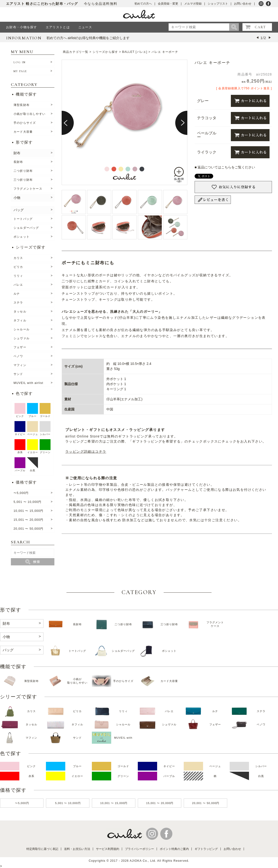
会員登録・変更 (168, 4)
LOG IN (19, 62)
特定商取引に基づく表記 (42, 849)
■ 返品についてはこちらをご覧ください (225, 167)
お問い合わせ (243, 4)
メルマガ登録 (193, 4)
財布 (17, 153)
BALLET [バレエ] (135, 52)
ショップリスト (218, 4)
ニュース (85, 27)
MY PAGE (20, 71)
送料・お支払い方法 (77, 849)
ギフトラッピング (206, 849)
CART (260, 27)
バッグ (19, 210)
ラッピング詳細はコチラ (86, 451)
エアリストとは (58, 27)
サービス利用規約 (108, 849)
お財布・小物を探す (22, 27)
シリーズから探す (105, 52)
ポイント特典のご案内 (174, 849)
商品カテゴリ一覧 (76, 52)
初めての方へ (143, 4)
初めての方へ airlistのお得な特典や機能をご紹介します (88, 38)
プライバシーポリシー (139, 849)
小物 (17, 198)
